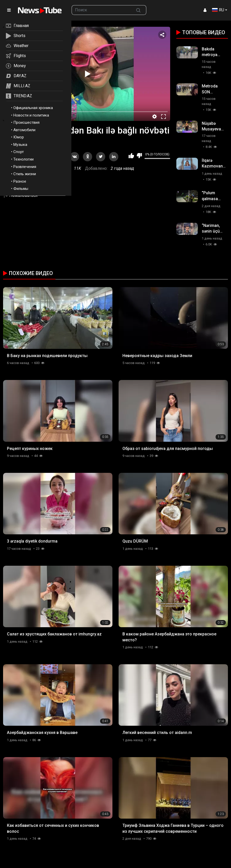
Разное (20, 181)
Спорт (19, 152)
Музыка (20, 145)
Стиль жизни (25, 174)
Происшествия (26, 122)
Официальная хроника (33, 108)
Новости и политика (31, 115)
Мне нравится (131, 156)
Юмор (19, 137)
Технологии (23, 159)
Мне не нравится (139, 156)
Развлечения (25, 167)
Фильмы (21, 189)
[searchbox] (101, 10)
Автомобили (24, 130)
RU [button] (218, 10)
